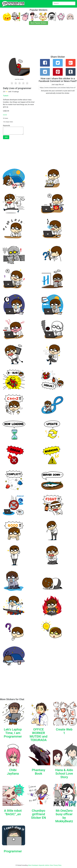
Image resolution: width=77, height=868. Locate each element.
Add (6, 137)
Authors (47, 865)
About (30, 865)
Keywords (42, 865)
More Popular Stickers (39, 23)
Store (51, 865)
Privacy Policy (57, 865)
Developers (35, 865)
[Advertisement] (38, 41)
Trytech (6, 96)
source (5, 115)
